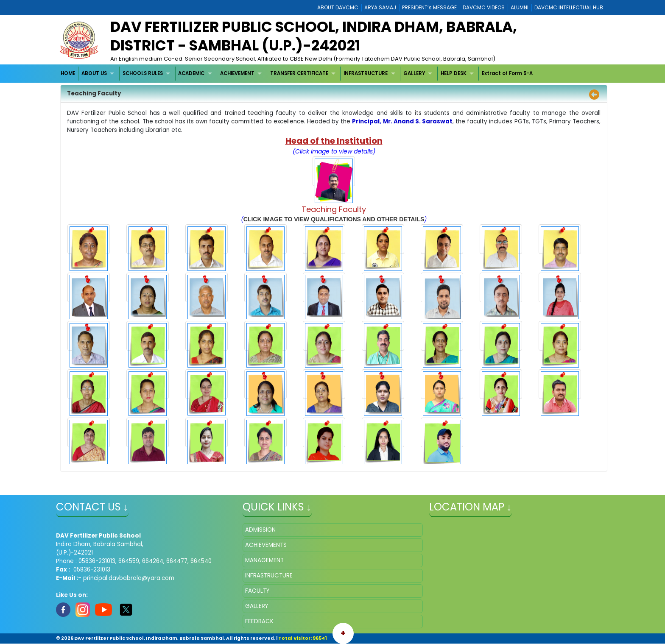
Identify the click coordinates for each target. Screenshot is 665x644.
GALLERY (414, 73)
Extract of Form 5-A (507, 73)
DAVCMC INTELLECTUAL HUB (569, 7)
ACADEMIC (191, 73)
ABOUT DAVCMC (338, 7)
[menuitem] (68, 74)
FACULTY (257, 591)
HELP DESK (454, 73)
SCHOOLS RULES (143, 73)
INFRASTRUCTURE (366, 73)
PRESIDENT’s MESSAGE (429, 7)
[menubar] (297, 74)
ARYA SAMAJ (380, 7)
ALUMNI (520, 7)
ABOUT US (94, 73)
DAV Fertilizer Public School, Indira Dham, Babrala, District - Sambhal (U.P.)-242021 (314, 36)
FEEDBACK (259, 621)
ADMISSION (260, 530)
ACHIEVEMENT (237, 73)
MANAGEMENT (264, 560)
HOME (68, 73)
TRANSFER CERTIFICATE (299, 73)
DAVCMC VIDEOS (484, 7)
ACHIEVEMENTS (266, 545)
